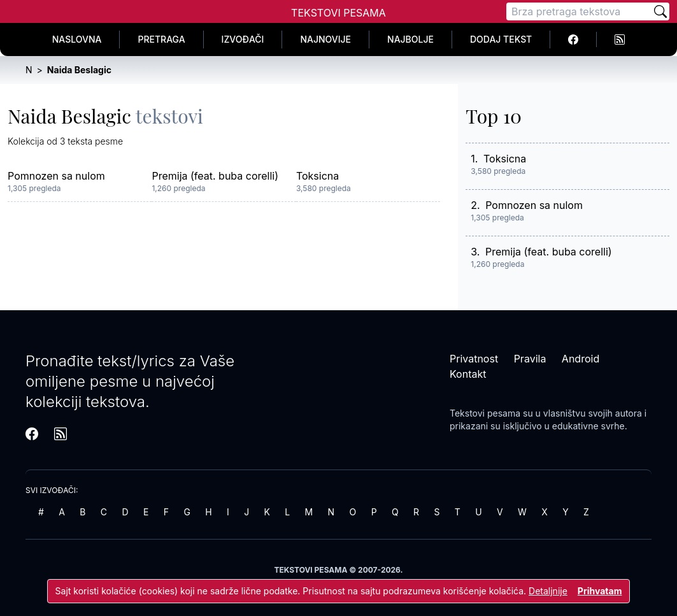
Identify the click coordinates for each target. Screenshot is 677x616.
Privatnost (474, 359)
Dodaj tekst (501, 39)
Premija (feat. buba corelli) (215, 176)
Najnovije (325, 39)
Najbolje (410, 39)
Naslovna (77, 39)
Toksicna (317, 176)
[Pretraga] (579, 11)
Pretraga (161, 39)
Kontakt (468, 374)
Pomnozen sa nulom (56, 176)
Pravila (530, 359)
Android (581, 359)
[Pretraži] (660, 11)
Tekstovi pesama (485, 413)
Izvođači (243, 39)
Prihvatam (600, 591)
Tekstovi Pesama (338, 13)
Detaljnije (548, 591)
